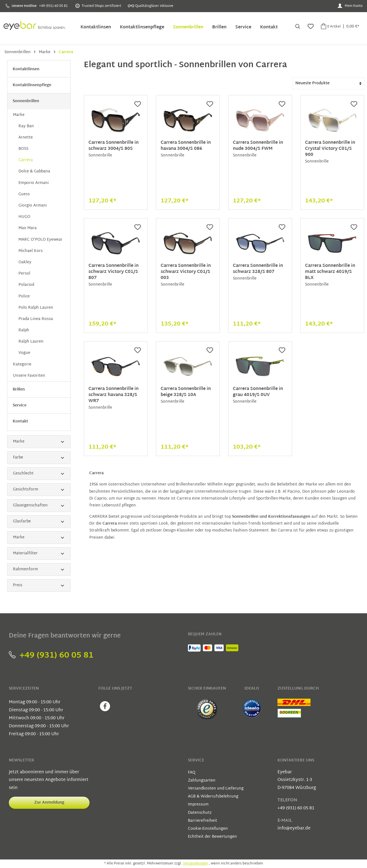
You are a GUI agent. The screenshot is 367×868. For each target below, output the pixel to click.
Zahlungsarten (202, 781)
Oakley (25, 262)
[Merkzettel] (310, 27)
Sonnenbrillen (26, 101)
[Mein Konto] (350, 6)
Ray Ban (26, 126)
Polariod (26, 285)
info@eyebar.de (294, 828)
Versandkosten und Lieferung (216, 789)
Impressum (198, 805)
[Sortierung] (328, 83)
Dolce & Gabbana (34, 171)
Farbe (39, 458)
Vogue (24, 353)
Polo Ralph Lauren (36, 308)
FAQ (192, 773)
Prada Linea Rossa (36, 319)
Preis (39, 585)
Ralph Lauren (31, 342)
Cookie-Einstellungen (208, 829)
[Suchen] (297, 27)
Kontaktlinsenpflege (32, 85)
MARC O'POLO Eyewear (41, 240)
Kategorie (22, 364)
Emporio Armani (34, 183)
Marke (19, 115)
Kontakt (20, 421)
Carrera (26, 160)
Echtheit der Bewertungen (212, 837)
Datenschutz (200, 813)
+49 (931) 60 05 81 (51, 656)
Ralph (24, 330)
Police (24, 296)
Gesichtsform (39, 489)
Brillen (19, 390)
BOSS (23, 149)
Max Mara (28, 228)
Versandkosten (195, 864)
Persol (24, 274)
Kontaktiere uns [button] (296, 760)
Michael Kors (31, 251)
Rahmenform (39, 569)
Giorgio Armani (33, 206)
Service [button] (196, 760)
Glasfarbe (39, 521)
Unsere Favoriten (29, 376)
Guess (24, 194)
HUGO (24, 217)
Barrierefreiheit (203, 821)
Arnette (26, 138)
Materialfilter (39, 553)
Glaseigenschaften (39, 505)
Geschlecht (39, 474)
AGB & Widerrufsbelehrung (213, 797)
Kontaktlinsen (26, 69)
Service (20, 405)
